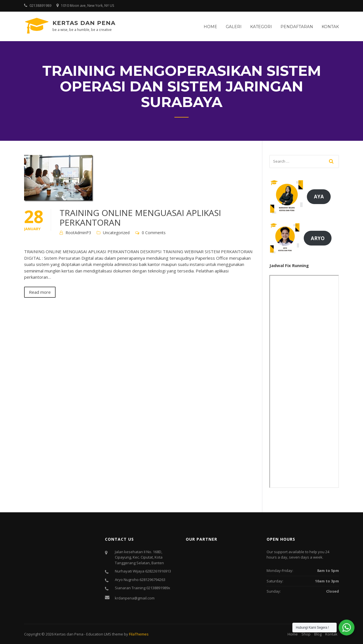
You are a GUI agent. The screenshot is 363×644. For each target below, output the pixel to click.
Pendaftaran (297, 27)
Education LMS (99, 634)
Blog (318, 634)
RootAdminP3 (78, 233)
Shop (306, 634)
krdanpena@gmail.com (135, 598)
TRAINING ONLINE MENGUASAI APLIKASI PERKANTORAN (140, 218)
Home (210, 27)
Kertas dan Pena (84, 23)
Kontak (330, 27)
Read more (40, 292)
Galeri (234, 27)
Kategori (261, 27)
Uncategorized (116, 233)
